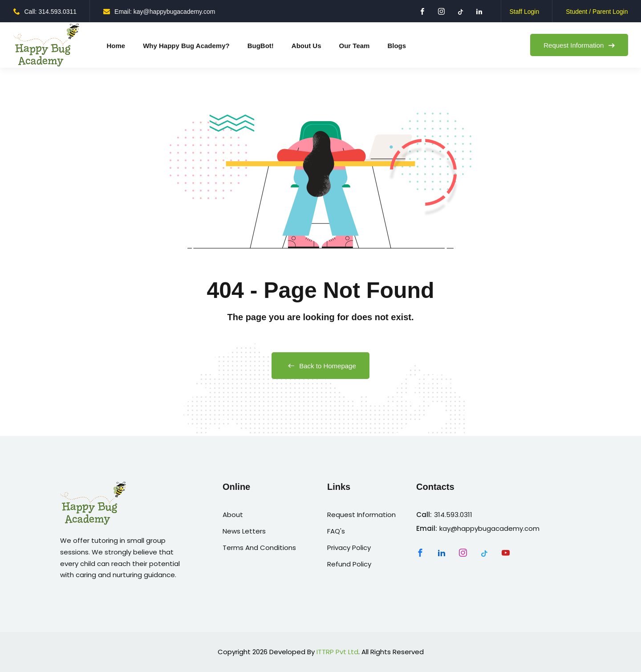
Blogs (397, 46)
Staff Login (524, 12)
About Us (306, 46)
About (233, 515)
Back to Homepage (320, 366)
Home (116, 46)
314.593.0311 (453, 515)
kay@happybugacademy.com (489, 528)
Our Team (355, 46)
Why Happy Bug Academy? (186, 46)
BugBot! (261, 46)
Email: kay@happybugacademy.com (159, 12)
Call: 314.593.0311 (45, 12)
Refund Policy (349, 564)
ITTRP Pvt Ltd (337, 652)
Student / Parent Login (597, 12)
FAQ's (336, 531)
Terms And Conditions (259, 548)
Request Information (579, 45)
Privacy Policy (349, 548)
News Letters (244, 531)
